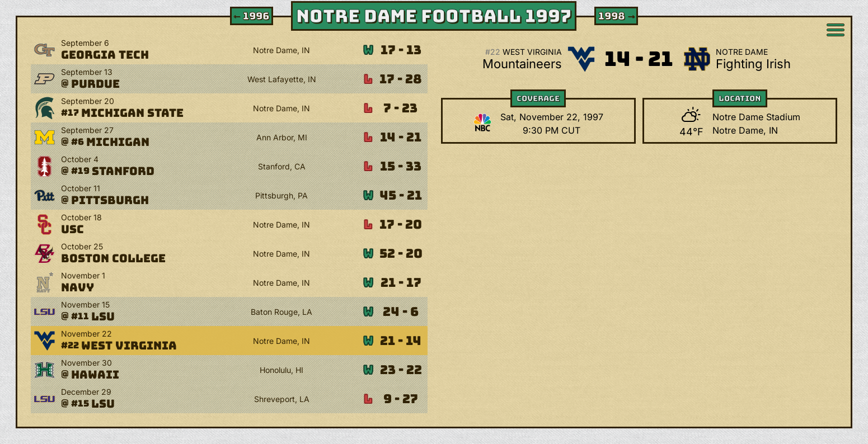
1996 (250, 16)
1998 (617, 16)
